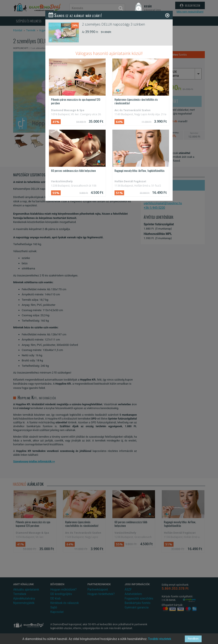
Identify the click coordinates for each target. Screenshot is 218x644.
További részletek (160, 639)
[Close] (167, 15)
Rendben (193, 639)
